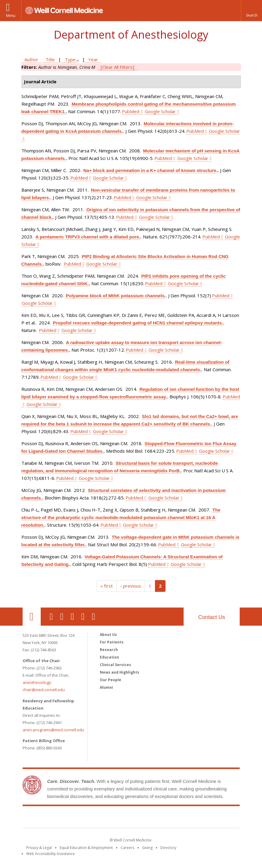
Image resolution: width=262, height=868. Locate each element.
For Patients (112, 642)
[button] (251, 11)
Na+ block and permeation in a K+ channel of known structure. (151, 170)
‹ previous (131, 586)
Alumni (106, 687)
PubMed (131, 111)
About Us (108, 635)
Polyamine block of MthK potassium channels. (116, 296)
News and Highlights (120, 672)
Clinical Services (115, 665)
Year (93, 59)
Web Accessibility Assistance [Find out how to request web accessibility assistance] (51, 854)
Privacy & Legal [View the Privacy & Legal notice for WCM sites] (39, 848)
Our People (110, 680)
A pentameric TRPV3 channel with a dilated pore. (88, 237)
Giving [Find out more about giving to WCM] (147, 848)
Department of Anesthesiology (131, 35)
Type (70, 59)
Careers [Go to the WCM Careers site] (127, 848)
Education (109, 657)
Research (109, 650)
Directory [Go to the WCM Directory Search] (168, 848)
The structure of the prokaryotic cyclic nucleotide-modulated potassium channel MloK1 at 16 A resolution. (121, 517)
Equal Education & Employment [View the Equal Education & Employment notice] (86, 848)
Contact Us (211, 617)
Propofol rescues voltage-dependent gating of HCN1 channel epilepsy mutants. (138, 323)
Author (31, 59)
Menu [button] (11, 16)
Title (50, 59)
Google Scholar (160, 111)
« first (107, 586)
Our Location (32, 617)
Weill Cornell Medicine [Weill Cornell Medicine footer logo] (131, 818)
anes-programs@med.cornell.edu (53, 730)
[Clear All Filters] (117, 67)
